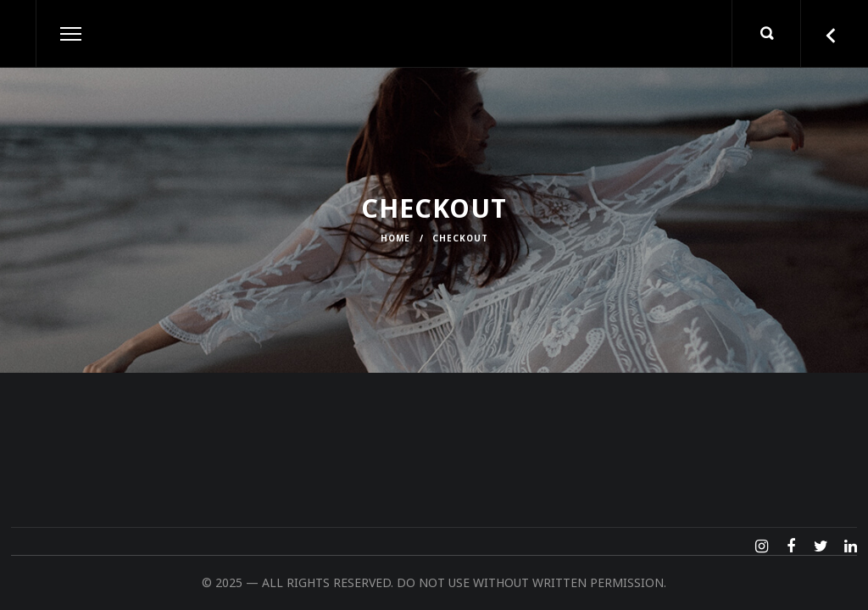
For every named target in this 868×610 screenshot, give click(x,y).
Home (395, 238)
